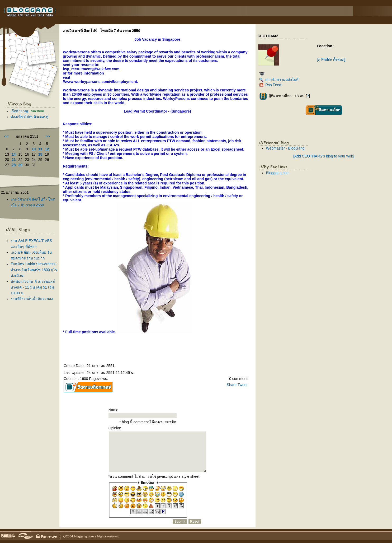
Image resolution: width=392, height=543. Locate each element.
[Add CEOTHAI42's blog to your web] (324, 156)
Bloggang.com (278, 173)
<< (6, 136)
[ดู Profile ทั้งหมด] (331, 59)
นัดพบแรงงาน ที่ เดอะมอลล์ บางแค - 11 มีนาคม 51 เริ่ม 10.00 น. (33, 287)
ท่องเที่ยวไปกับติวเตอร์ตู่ (29, 117)
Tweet (242, 385)
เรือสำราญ (20, 111)
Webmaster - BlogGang (285, 148)
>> (48, 136)
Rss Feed (270, 85)
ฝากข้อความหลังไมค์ (279, 80)
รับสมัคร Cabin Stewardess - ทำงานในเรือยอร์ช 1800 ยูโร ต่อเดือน (34, 270)
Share (232, 385)
